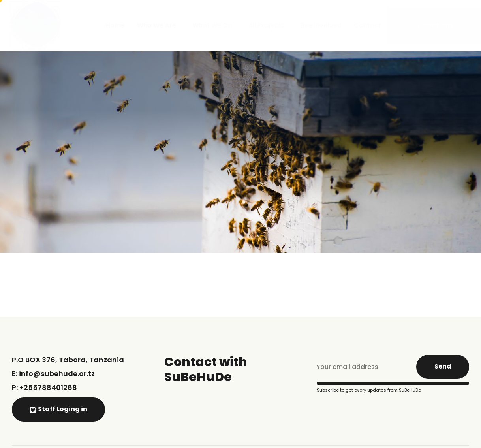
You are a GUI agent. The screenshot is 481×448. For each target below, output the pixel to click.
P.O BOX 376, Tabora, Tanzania (68, 360)
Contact (367, 26)
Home (115, 26)
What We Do (214, 26)
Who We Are (159, 26)
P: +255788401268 (44, 387)
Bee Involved (321, 26)
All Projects (268, 26)
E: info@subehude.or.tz (53, 374)
